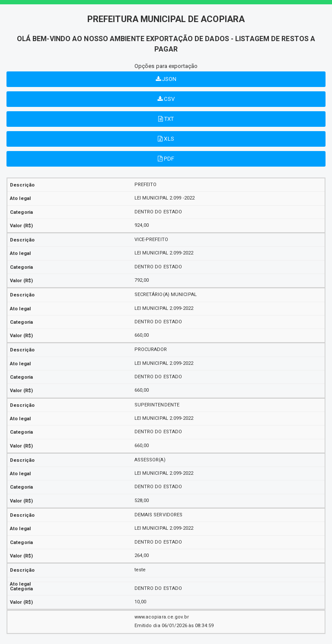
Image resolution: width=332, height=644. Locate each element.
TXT (166, 119)
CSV (166, 99)
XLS (166, 139)
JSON (166, 79)
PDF (166, 159)
